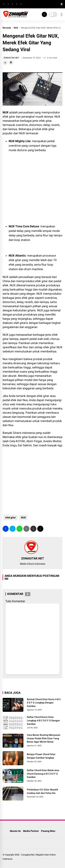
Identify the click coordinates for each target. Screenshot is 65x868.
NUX (16, 28)
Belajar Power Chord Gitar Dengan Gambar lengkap (41, 756)
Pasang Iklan (48, 831)
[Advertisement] (30, 184)
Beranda (7, 28)
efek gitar (10, 517)
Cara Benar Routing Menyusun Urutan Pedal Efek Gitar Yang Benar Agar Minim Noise (44, 738)
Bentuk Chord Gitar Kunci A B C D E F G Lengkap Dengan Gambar (44, 703)
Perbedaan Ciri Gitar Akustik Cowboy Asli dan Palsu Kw (42, 791)
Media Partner (31, 831)
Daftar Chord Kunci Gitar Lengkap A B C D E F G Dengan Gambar (43, 720)
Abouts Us (15, 831)
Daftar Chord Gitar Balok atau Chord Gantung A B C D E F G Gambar (43, 774)
